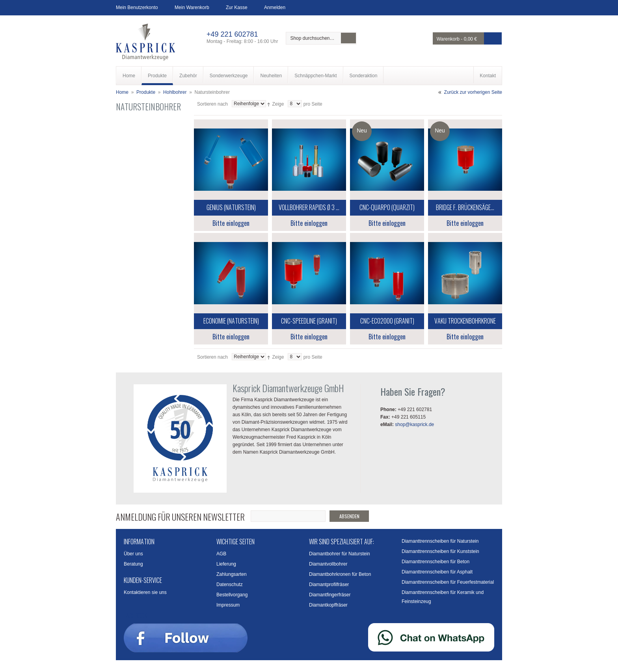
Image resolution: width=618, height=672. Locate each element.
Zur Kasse (237, 7)
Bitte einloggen (231, 223)
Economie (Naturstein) (231, 321)
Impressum (228, 605)
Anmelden (275, 7)
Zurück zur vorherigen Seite (473, 92)
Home (122, 92)
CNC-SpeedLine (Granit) (309, 321)
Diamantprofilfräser (329, 585)
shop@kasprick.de (414, 424)
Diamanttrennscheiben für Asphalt (437, 572)
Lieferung (226, 564)
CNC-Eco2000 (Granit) (387, 321)
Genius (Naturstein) (231, 207)
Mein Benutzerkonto (137, 7)
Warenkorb (448, 39)
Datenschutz (230, 585)
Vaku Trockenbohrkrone (465, 321)
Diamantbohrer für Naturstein (340, 554)
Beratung (133, 564)
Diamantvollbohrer (328, 564)
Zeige (278, 104)
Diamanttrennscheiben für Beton (436, 562)
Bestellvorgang (232, 595)
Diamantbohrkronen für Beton (340, 574)
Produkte (146, 92)
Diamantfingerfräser (330, 595)
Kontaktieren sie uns (145, 592)
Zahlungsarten (232, 574)
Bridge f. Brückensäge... (465, 207)
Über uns (133, 554)
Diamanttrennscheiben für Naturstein (440, 541)
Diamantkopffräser (328, 605)
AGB (221, 554)
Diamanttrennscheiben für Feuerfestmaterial (448, 582)
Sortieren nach (212, 104)
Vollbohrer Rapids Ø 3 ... (309, 207)
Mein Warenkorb (192, 7)
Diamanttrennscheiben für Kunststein (440, 551)
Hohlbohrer (175, 92)
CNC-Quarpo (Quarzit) (387, 207)
